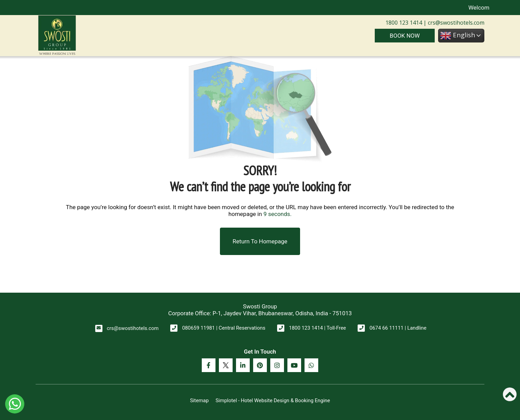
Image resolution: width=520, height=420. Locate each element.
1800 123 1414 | (406, 23)
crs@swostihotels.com (455, 23)
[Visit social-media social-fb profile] (209, 365)
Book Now (405, 36)
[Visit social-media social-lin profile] (243, 365)
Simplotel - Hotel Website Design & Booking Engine (273, 400)
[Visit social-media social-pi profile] (260, 365)
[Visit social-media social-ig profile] (277, 365)
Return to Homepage (260, 241)
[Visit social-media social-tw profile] (226, 365)
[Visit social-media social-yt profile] (294, 365)
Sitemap (200, 400)
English (458, 36)
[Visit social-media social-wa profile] (311, 365)
